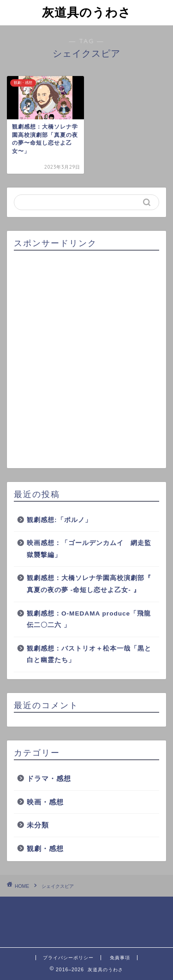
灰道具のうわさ (86, 12)
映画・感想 (45, 802)
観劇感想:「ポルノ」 (59, 520)
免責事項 (120, 958)
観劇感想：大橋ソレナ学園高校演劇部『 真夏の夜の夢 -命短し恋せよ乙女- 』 (89, 584)
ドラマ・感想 (49, 778)
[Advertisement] (86, 360)
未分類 (38, 825)
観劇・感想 (45, 848)
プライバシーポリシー (68, 958)
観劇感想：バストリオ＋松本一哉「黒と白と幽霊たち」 (89, 654)
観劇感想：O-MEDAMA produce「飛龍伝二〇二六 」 (89, 619)
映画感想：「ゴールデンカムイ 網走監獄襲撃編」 (89, 549)
